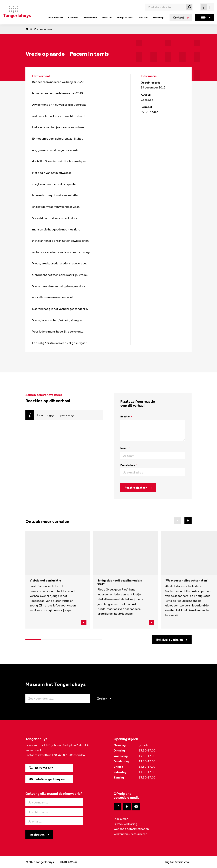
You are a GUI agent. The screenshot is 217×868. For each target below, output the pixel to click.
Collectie (76, 17)
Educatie (108, 17)
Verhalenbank (59, 17)
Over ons (143, 17)
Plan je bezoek (125, 17)
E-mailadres (129, 465)
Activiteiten (92, 17)
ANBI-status (68, 862)
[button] (188, 520)
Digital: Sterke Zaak (177, 862)
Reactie (126, 417)
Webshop (158, 17)
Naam (125, 448)
